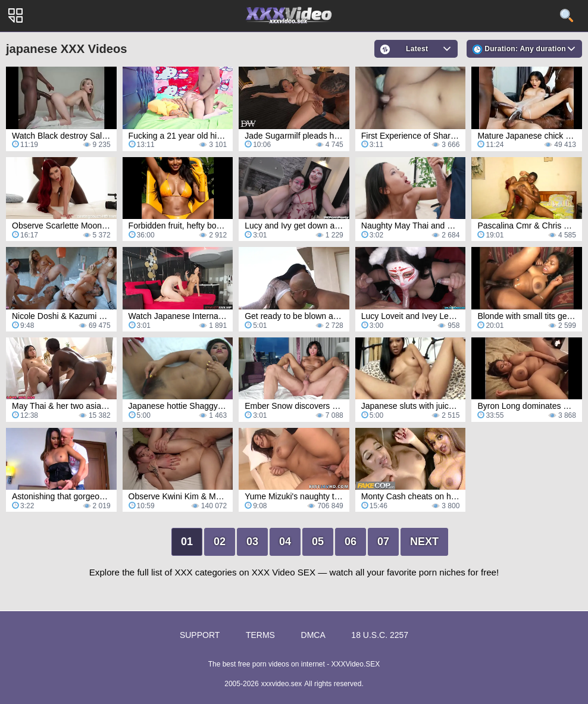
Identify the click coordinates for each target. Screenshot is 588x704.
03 (252, 542)
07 (383, 542)
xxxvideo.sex (282, 684)
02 (220, 542)
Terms (260, 635)
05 (318, 542)
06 (351, 542)
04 (285, 542)
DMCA (313, 635)
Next (424, 542)
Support (200, 635)
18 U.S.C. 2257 (380, 635)
